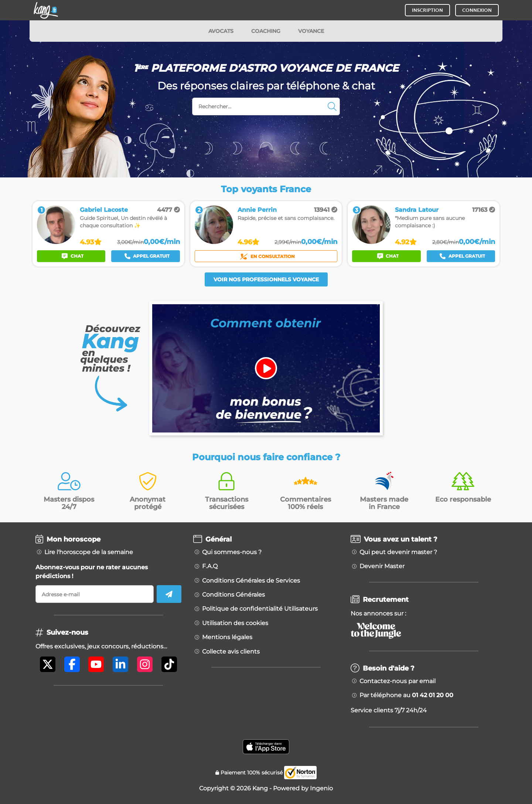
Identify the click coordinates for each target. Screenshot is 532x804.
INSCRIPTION (427, 10)
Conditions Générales (233, 595)
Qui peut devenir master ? (398, 552)
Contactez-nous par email (398, 681)
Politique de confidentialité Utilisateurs (260, 609)
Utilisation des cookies (235, 623)
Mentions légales (227, 637)
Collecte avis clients (231, 652)
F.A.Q (210, 566)
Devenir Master (382, 566)
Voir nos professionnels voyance (266, 279)
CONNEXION (477, 10)
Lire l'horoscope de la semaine (89, 552)
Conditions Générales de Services (251, 581)
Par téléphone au (406, 695)
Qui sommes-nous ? (232, 552)
